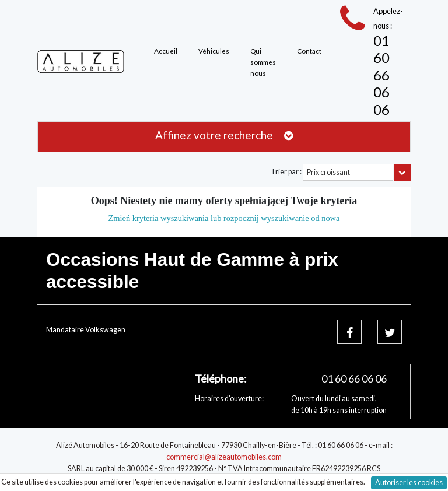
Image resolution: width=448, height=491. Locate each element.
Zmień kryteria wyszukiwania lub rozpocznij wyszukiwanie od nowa (224, 218)
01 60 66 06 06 (381, 75)
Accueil (166, 51)
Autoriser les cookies (409, 483)
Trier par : (286, 172)
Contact (309, 51)
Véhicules (214, 51)
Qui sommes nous (263, 62)
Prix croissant (328, 172)
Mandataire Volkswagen (86, 330)
